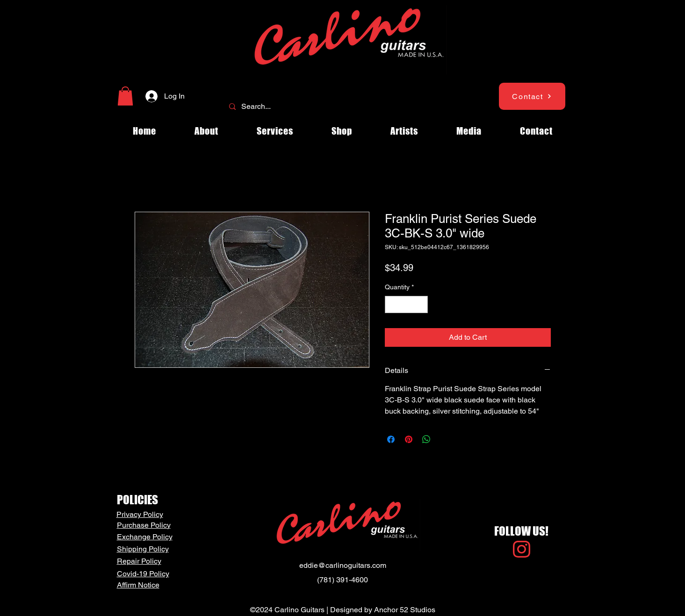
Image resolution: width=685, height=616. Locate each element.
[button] (125, 96)
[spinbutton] (406, 304)
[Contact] (532, 96)
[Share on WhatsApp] (426, 439)
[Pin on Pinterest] (409, 439)
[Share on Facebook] (391, 439)
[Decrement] (392, 304)
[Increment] (421, 304)
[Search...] (342, 107)
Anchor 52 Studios (405, 610)
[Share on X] (444, 439)
